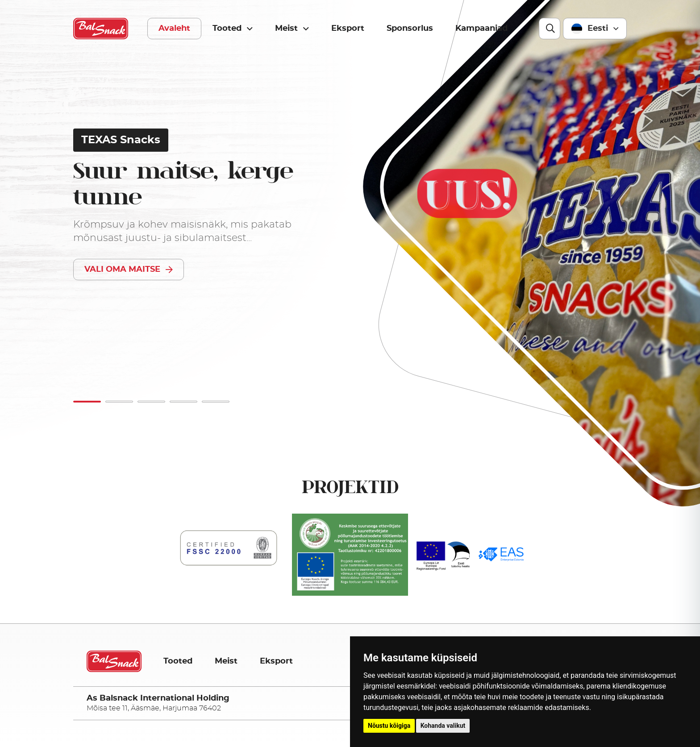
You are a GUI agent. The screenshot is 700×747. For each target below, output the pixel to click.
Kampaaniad (481, 29)
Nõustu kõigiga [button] (389, 726)
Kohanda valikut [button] (443, 726)
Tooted (233, 29)
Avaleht (174, 29)
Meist (292, 29)
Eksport (348, 29)
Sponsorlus (410, 29)
